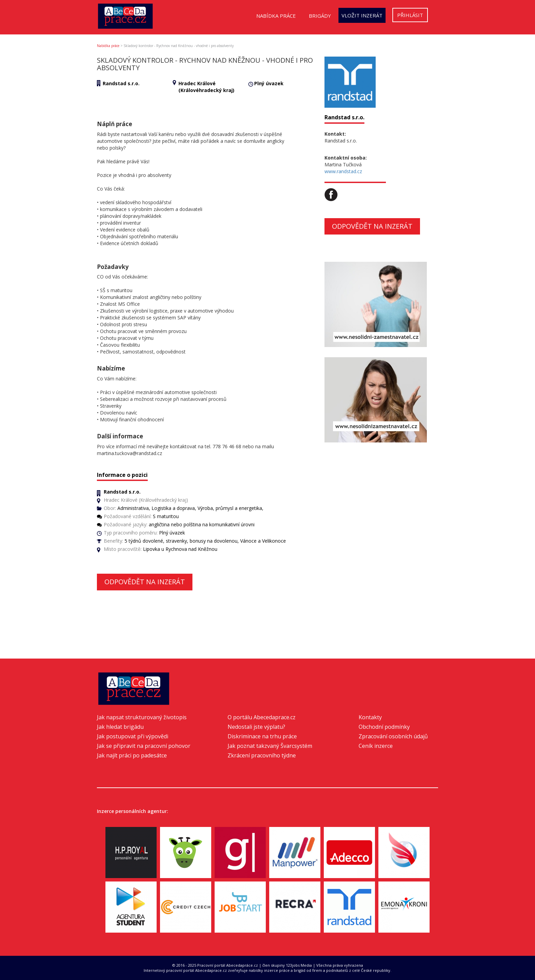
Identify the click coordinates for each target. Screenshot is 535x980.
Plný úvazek (269, 83)
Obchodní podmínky (384, 727)
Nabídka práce (276, 16)
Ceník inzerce (376, 746)
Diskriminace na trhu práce (262, 736)
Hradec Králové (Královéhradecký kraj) (206, 87)
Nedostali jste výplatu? (256, 727)
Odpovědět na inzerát (145, 582)
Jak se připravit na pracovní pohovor (144, 746)
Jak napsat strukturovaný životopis (142, 717)
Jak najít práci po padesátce (132, 755)
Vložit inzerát (362, 15)
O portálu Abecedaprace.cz (262, 717)
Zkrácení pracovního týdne (262, 755)
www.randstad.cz (343, 171)
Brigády (320, 16)
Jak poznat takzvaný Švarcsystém (270, 746)
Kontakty (370, 717)
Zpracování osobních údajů (393, 736)
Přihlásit (410, 15)
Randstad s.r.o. (121, 83)
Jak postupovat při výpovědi (133, 736)
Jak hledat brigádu (120, 727)
